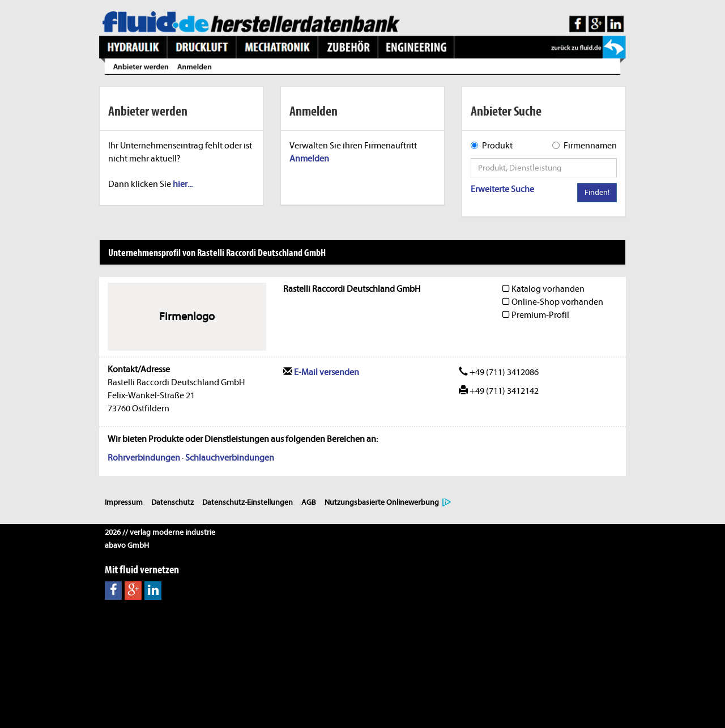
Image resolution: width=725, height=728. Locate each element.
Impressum (124, 502)
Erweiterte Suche (502, 189)
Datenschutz (172, 502)
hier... (183, 184)
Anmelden (309, 159)
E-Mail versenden (321, 372)
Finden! (597, 192)
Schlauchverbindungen (230, 458)
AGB (309, 502)
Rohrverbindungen (144, 458)
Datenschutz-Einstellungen (248, 502)
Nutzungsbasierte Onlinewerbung (382, 502)
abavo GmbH (127, 545)
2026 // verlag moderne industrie (160, 532)
